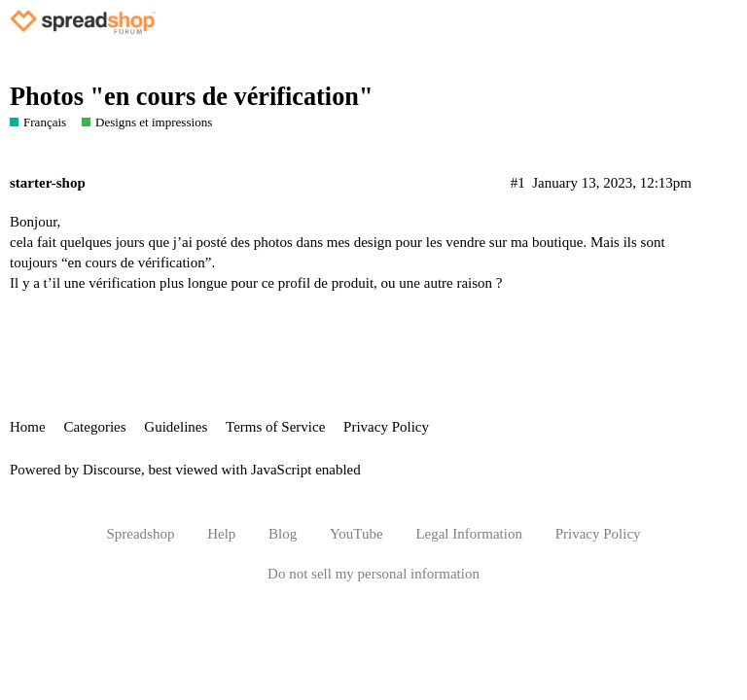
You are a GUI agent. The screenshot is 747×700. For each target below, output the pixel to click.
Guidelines (176, 427)
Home (28, 427)
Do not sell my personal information (373, 574)
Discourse (112, 470)
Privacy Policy (386, 427)
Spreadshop (140, 534)
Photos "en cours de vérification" (192, 97)
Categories (94, 427)
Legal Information (469, 534)
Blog (283, 534)
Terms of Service (275, 427)
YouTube (356, 534)
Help (221, 534)
